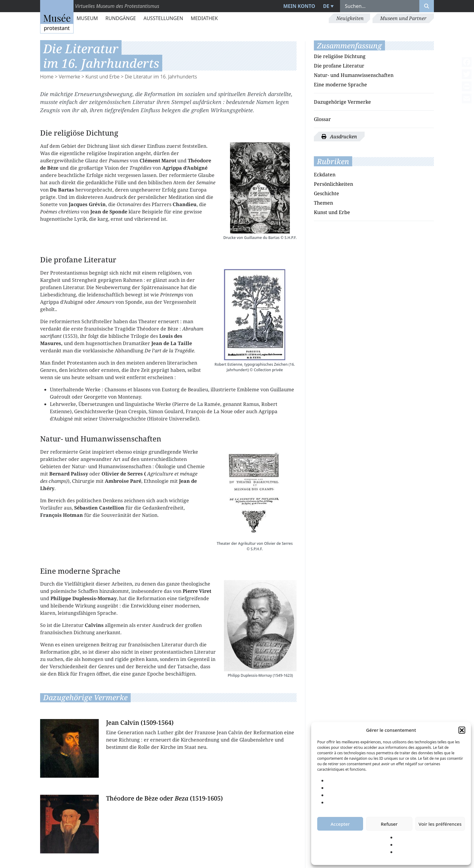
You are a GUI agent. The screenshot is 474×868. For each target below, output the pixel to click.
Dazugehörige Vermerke (342, 102)
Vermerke (70, 77)
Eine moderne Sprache (340, 85)
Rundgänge (121, 18)
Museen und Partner (403, 18)
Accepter (340, 824)
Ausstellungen (163, 18)
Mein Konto (299, 6)
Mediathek (204, 18)
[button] (462, 730)
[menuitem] (328, 6)
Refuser (389, 824)
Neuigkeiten (350, 18)
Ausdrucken (339, 137)
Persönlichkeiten (333, 184)
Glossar (322, 119)
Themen (323, 203)
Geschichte (326, 193)
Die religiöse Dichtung (340, 56)
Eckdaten (325, 175)
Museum (87, 18)
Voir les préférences (440, 824)
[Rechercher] (427, 6)
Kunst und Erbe (102, 77)
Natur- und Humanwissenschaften (354, 75)
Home (47, 77)
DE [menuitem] (326, 6)
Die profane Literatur (339, 66)
